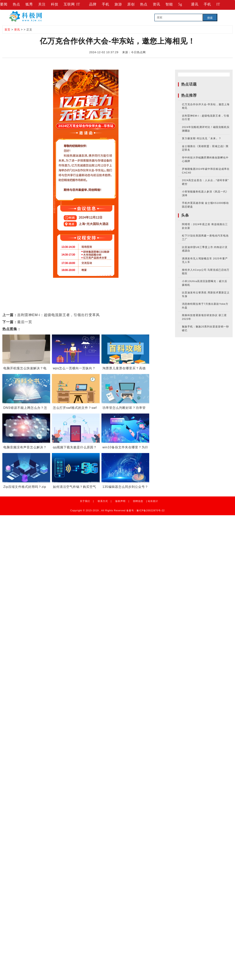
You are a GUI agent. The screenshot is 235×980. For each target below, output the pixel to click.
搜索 (210, 18)
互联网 (69, 4)
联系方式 (103, 501)
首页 (7, 30)
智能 (169, 4)
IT (78, 4)
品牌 (93, 4)
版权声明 (120, 501)
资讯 (156, 4)
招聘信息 (138, 501)
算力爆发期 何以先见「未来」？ (202, 138)
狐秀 (29, 4)
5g (180, 4)
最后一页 (25, 322)
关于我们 (85, 501)
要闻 (4, 4)
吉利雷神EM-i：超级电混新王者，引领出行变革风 (58, 315)
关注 (42, 4)
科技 (55, 4)
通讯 (195, 4)
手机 (106, 4)
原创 (131, 4)
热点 (16, 4)
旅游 (118, 4)
